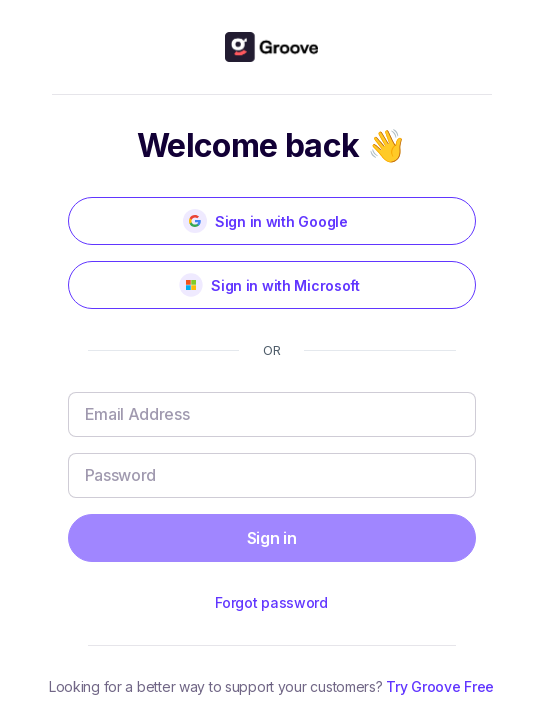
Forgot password (271, 602)
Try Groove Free (440, 686)
